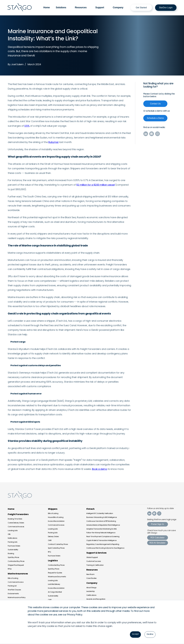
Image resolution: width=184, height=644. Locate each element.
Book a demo (100, 469)
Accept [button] (134, 634)
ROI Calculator (158, 537)
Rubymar (54, 142)
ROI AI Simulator (157, 543)
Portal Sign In (157, 524)
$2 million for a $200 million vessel (95, 184)
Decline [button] (150, 634)
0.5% (27, 126)
